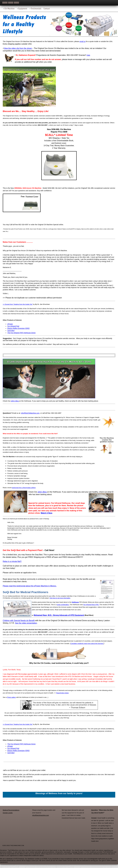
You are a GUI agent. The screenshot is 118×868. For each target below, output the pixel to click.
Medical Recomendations (11, 810)
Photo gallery (12, 697)
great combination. (63, 605)
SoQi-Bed (11, 331)
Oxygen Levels (8, 813)
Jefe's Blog (15, 401)
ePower (10, 324)
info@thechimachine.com (41, 815)
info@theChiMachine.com (30, 413)
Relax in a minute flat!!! (12, 561)
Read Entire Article (62, 693)
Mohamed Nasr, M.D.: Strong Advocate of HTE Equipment (59, 615)
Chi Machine (9, 9)
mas (88, 55)
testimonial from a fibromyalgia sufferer (24, 488)
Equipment (23, 9)
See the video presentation (26, 623)
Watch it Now (46, 513)
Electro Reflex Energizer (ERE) (18, 328)
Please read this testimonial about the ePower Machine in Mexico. (30, 586)
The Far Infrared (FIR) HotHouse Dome (21, 333)
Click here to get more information (60, 598)
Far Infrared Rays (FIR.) (91, 605)
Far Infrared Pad (13, 326)
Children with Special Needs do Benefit (19, 621)
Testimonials (36, 9)
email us (83, 41)
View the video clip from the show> (18, 48)
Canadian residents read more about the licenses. (87, 643)
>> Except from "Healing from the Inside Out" (18, 304)
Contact (47, 9)
